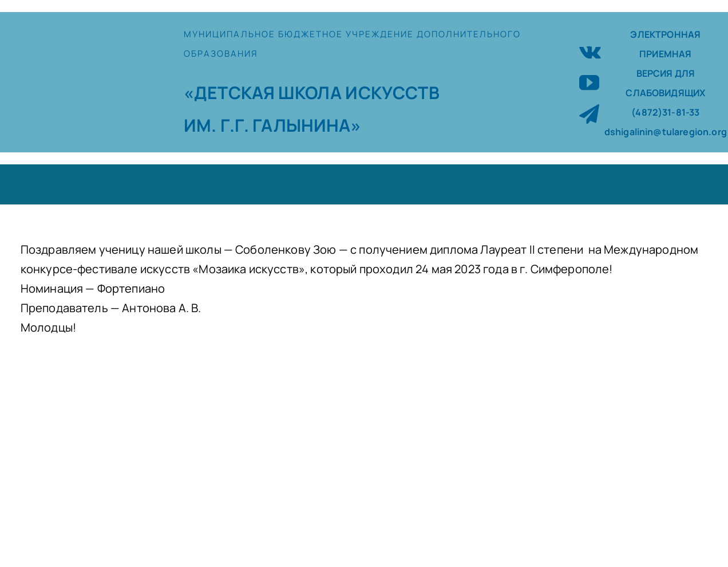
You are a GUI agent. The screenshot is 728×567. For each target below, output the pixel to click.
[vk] (590, 51)
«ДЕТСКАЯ (231, 92)
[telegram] (589, 114)
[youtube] (589, 82)
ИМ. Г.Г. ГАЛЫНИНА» (272, 125)
